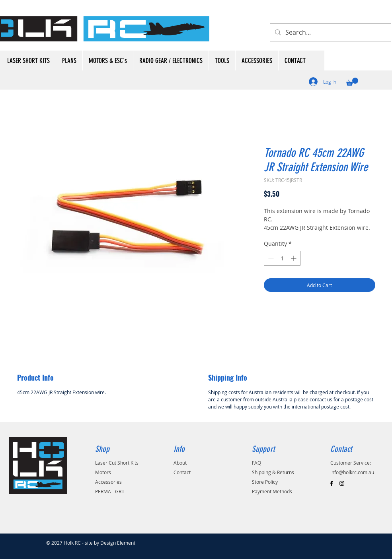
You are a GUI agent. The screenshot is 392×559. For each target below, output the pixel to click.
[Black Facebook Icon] (332, 483)
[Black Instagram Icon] (342, 483)
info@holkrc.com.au (352, 472)
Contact (182, 472)
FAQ (256, 463)
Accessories (108, 482)
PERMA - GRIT (110, 491)
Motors (103, 472)
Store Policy (265, 482)
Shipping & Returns (273, 472)
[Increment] (294, 258)
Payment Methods (272, 491)
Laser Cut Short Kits (117, 463)
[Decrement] (270, 258)
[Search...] (330, 32)
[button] (352, 82)
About (180, 463)
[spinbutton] (282, 258)
